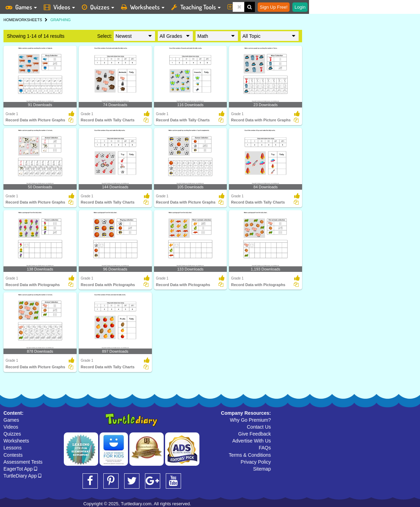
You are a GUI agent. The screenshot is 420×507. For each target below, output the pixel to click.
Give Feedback (255, 434)
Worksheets (16, 441)
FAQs (265, 448)
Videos (11, 427)
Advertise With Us (252, 441)
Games (11, 420)
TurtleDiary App (22, 476)
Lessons (12, 448)
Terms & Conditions (250, 455)
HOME (9, 20)
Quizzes (12, 434)
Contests (13, 455)
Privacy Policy (256, 462)
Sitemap (262, 469)
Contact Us (259, 427)
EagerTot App (20, 469)
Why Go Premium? (250, 420)
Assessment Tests (23, 462)
